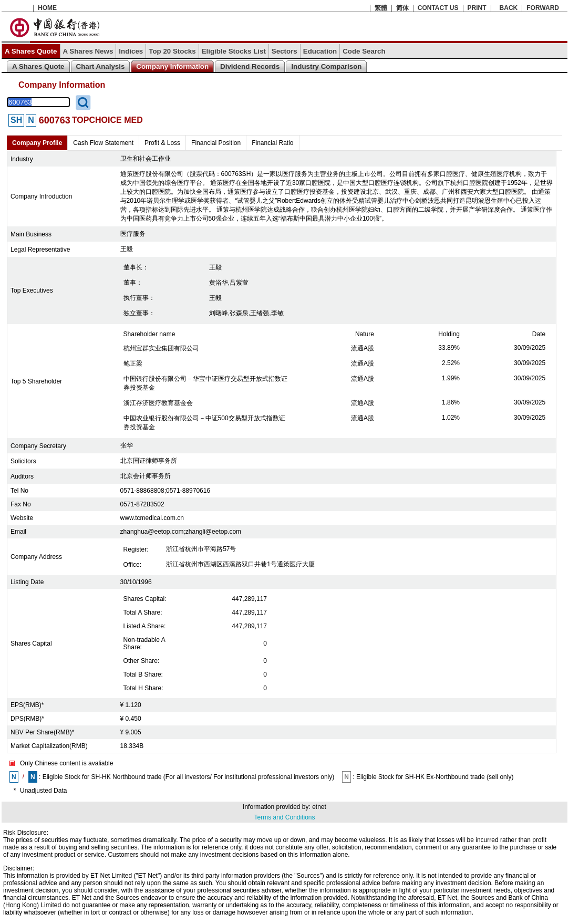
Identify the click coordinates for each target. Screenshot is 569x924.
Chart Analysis (101, 66)
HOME (47, 8)
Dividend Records (250, 66)
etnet (319, 807)
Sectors (284, 51)
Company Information (172, 66)
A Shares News (88, 51)
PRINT (477, 8)
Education (320, 51)
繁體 (381, 8)
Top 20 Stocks (172, 51)
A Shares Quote (31, 51)
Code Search (364, 51)
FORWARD (543, 8)
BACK (509, 8)
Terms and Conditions (284, 817)
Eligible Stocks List (234, 51)
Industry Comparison (326, 66)
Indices (131, 51)
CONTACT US (438, 8)
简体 (402, 8)
